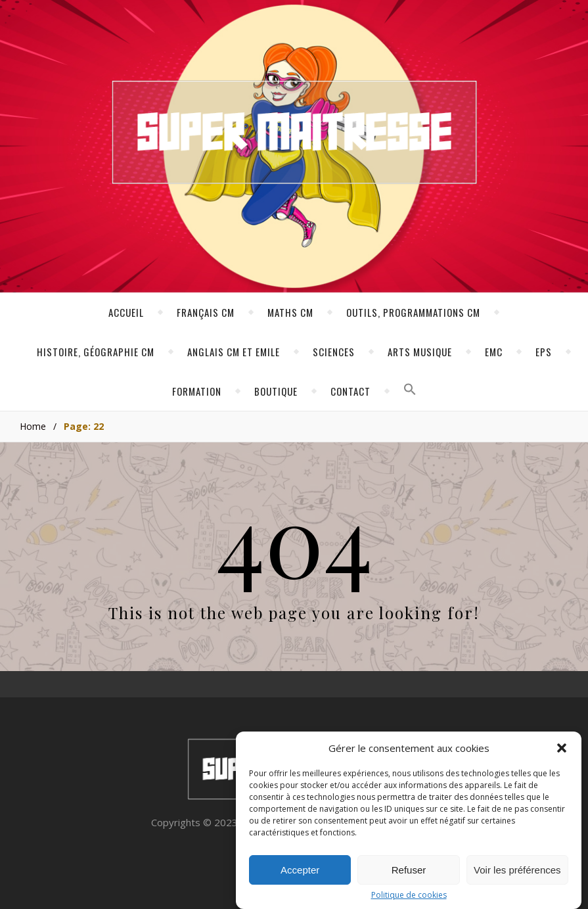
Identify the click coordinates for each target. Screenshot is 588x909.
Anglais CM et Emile (234, 352)
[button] (562, 750)
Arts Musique (420, 352)
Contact (351, 391)
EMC (494, 352)
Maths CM (290, 312)
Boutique (276, 391)
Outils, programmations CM (413, 312)
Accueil (126, 312)
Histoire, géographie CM (96, 352)
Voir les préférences (517, 871)
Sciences (334, 352)
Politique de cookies (409, 897)
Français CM (206, 312)
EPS (544, 352)
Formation (197, 391)
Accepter (300, 871)
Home (33, 426)
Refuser (409, 871)
